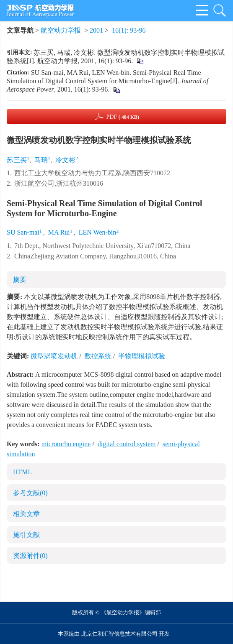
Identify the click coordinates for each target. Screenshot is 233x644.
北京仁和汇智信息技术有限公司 (119, 634)
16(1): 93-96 (129, 30)
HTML (22, 472)
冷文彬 (65, 160)
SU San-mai (23, 232)
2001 (96, 30)
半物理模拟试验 (142, 356)
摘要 (20, 280)
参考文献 (30, 493)
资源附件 (30, 556)
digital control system (127, 444)
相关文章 (26, 514)
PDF (123, 117)
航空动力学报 (61, 30)
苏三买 (17, 160)
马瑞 (41, 160)
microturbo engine (66, 444)
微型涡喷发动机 (54, 356)
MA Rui (59, 232)
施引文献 (26, 535)
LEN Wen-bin (98, 232)
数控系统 (98, 356)
